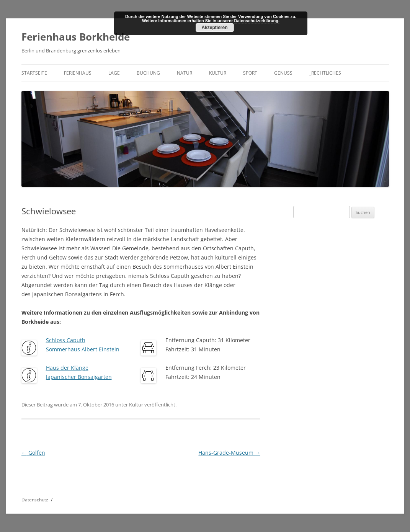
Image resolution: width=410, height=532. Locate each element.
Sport (250, 73)
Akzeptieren (214, 28)
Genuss (283, 73)
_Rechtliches (325, 73)
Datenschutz (35, 500)
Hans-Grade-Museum (229, 453)
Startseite (34, 73)
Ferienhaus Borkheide (76, 37)
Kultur (218, 73)
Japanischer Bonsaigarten (79, 377)
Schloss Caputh (66, 340)
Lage (114, 73)
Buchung (148, 73)
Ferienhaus (78, 73)
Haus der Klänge (67, 368)
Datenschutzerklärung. (257, 21)
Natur (185, 73)
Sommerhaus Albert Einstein (83, 349)
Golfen (33, 453)
